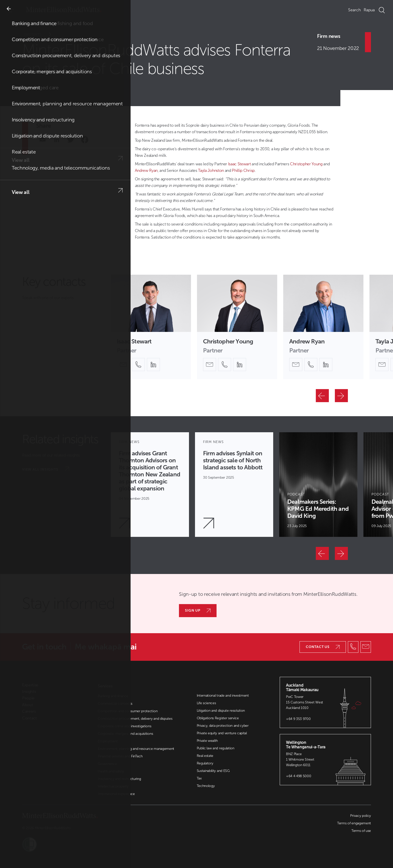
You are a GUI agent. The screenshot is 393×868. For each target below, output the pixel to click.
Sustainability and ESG (213, 771)
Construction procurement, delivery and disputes (135, 719)
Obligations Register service (218, 718)
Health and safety (111, 771)
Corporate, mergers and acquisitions (125, 734)
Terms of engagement (354, 823)
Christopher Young (306, 164)
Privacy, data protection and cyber (223, 726)
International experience (116, 794)
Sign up (198, 610)
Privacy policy (361, 816)
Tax (199, 778)
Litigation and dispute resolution (221, 711)
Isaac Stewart (239, 164)
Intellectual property (113, 786)
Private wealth (207, 741)
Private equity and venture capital (222, 733)
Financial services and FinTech (120, 756)
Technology (206, 786)
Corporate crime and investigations (124, 726)
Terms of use (361, 831)
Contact (29, 718)
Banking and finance (113, 696)
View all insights (46, 469)
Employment (108, 741)
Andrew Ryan (146, 170)
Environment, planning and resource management (136, 749)
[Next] (341, 396)
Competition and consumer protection (128, 711)
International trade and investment (223, 696)
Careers (29, 711)
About (28, 705)
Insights (41, 34)
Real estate (205, 756)
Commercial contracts (115, 704)
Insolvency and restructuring (119, 779)
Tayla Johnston (211, 170)
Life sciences (206, 703)
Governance (107, 764)
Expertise (30, 685)
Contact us (323, 647)
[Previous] (322, 396)
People (28, 698)
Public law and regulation (216, 748)
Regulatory (205, 763)
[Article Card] (150, 485)
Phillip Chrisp (243, 170)
